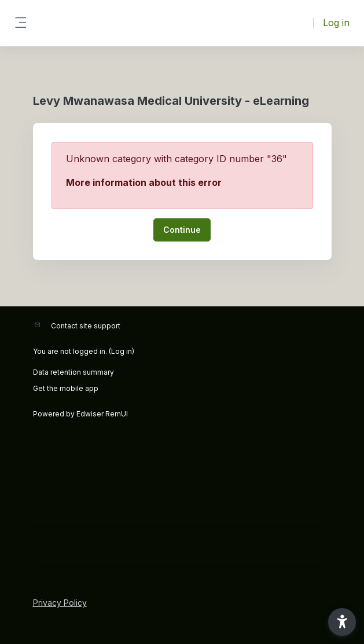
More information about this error (144, 182)
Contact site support (86, 326)
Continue (182, 230)
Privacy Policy (60, 603)
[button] (342, 622)
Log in (336, 23)
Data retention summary (73, 372)
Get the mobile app (66, 388)
